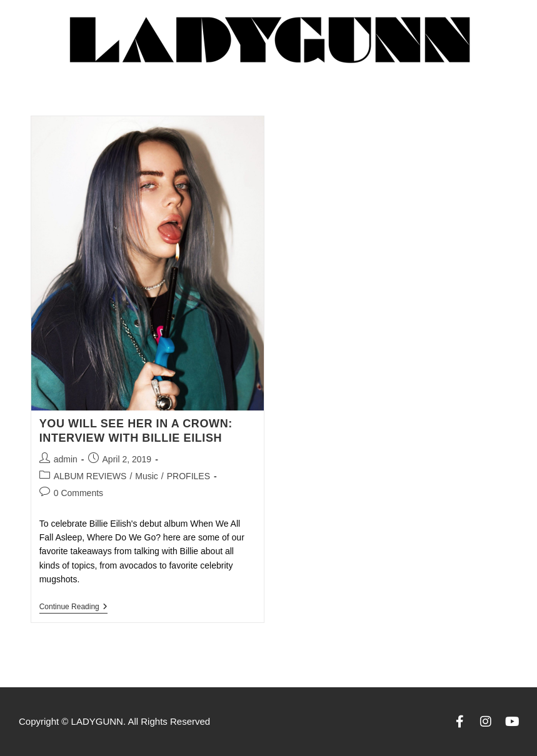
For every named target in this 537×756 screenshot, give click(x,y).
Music (147, 476)
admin (66, 459)
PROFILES (188, 476)
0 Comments (78, 493)
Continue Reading (73, 607)
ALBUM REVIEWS (90, 476)
